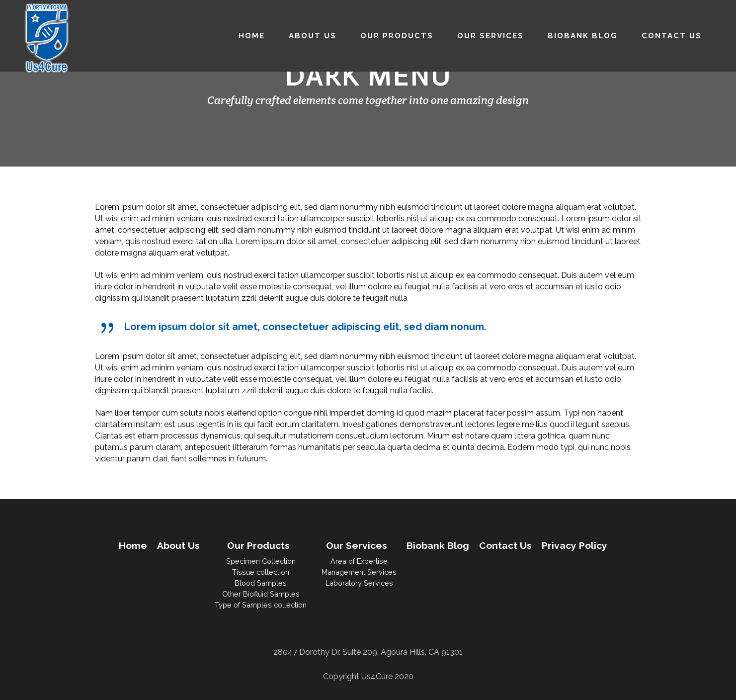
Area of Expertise (359, 561)
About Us (178, 545)
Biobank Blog (438, 545)
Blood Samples (261, 583)
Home (133, 545)
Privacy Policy (574, 545)
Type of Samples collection (261, 605)
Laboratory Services (359, 583)
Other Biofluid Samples (261, 594)
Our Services (357, 545)
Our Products (258, 545)
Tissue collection (261, 572)
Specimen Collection (261, 561)
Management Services (359, 572)
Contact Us (505, 545)
